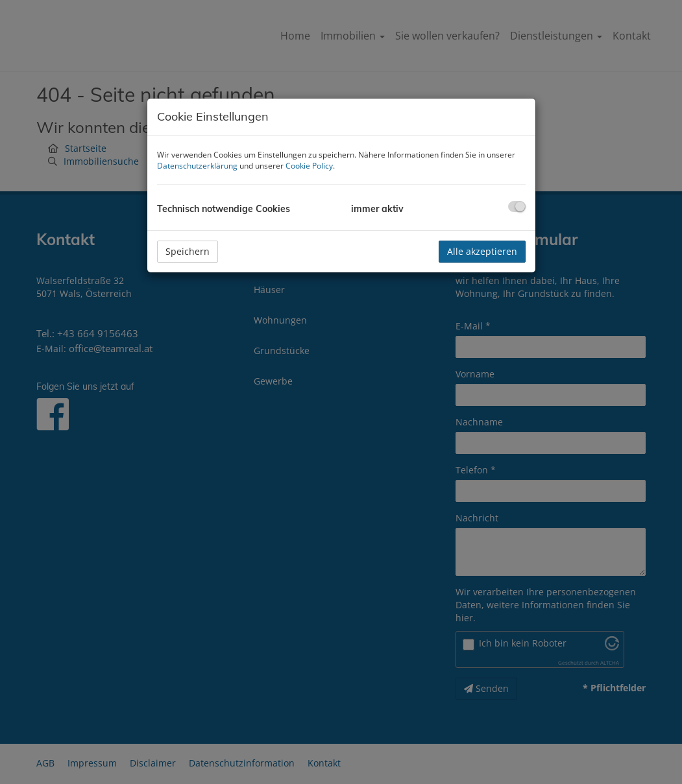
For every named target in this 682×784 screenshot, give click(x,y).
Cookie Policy (309, 166)
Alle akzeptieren (482, 251)
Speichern (188, 251)
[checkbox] (517, 207)
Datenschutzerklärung (197, 166)
